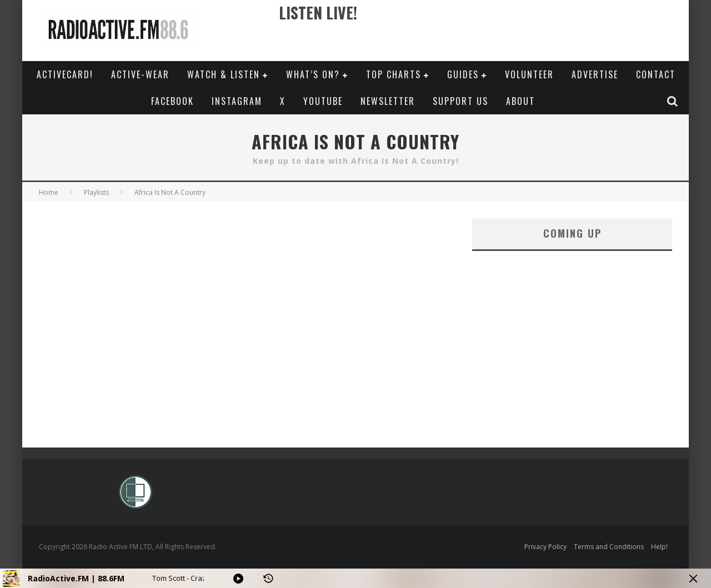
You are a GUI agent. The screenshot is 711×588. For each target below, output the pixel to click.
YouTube (323, 101)
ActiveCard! (65, 74)
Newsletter (388, 101)
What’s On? (313, 74)
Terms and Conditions (609, 547)
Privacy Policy (545, 547)
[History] (268, 579)
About (520, 101)
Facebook (172, 101)
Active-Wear (140, 74)
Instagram (237, 101)
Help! (659, 547)
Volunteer (529, 74)
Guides (463, 74)
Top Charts (394, 74)
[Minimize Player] (693, 579)
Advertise (595, 74)
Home (49, 192)
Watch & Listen (224, 74)
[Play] (238, 579)
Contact (656, 74)
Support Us (460, 101)
